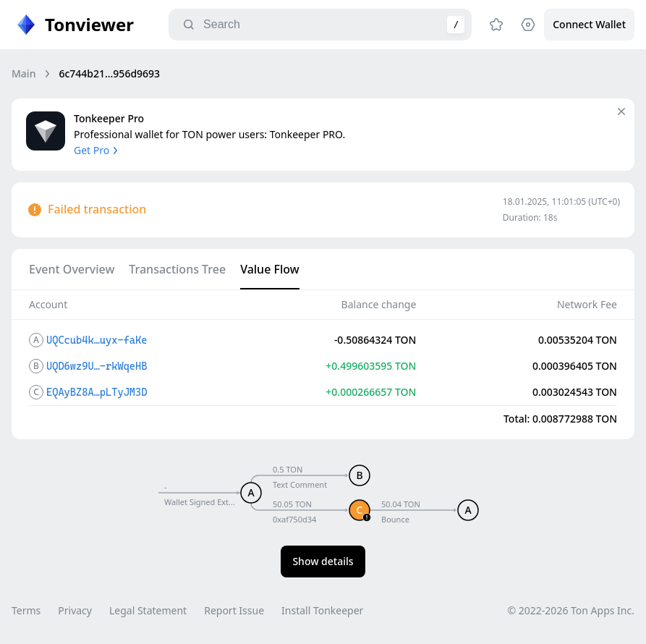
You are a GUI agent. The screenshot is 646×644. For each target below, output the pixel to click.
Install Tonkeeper (322, 610)
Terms (26, 610)
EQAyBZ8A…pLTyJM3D (97, 392)
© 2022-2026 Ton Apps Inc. (571, 610)
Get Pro (97, 150)
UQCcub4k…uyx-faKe (97, 340)
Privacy (75, 610)
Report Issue (234, 610)
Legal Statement (148, 610)
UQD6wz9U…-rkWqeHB (97, 366)
